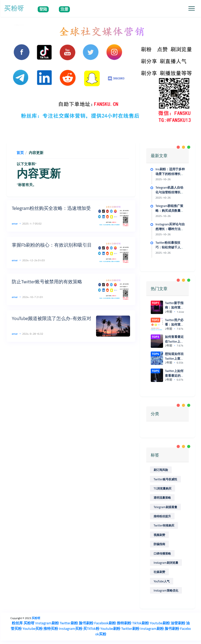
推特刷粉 (124, 623)
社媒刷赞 (159, 572)
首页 (20, 153)
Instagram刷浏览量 (166, 563)
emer (15, 223)
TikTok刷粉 (141, 623)
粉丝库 (17, 623)
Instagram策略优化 (166, 590)
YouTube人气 (162, 581)
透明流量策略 (162, 497)
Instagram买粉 (71, 628)
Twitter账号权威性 (165, 479)
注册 (64, 9)
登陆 (43, 9)
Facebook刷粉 (105, 623)
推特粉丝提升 (162, 516)
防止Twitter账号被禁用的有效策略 (47, 282)
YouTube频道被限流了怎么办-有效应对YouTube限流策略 (69, 318)
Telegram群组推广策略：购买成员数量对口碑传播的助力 (170, 211)
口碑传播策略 (162, 553)
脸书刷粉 (86, 623)
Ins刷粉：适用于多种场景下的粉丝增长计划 (170, 174)
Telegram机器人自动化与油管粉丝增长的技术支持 (170, 192)
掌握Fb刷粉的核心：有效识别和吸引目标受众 (59, 245)
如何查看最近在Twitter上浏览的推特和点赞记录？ (174, 339)
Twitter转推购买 (164, 525)
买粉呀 (14, 8)
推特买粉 (51, 628)
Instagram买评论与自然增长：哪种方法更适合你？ (170, 229)
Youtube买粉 (33, 628)
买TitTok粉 (91, 628)
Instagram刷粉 (47, 623)
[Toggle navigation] (191, 9)
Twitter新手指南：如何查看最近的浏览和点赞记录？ (174, 305)
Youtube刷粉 (160, 623)
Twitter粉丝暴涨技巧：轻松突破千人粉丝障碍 (170, 247)
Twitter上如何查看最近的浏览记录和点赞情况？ (174, 373)
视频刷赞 (159, 535)
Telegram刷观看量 (165, 507)
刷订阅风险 (161, 470)
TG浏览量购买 (163, 488)
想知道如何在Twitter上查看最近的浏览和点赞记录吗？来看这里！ (174, 356)
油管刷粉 (178, 623)
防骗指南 (159, 544)
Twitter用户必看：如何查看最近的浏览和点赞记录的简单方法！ (174, 322)
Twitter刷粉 (69, 623)
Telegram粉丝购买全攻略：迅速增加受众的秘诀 (61, 208)
